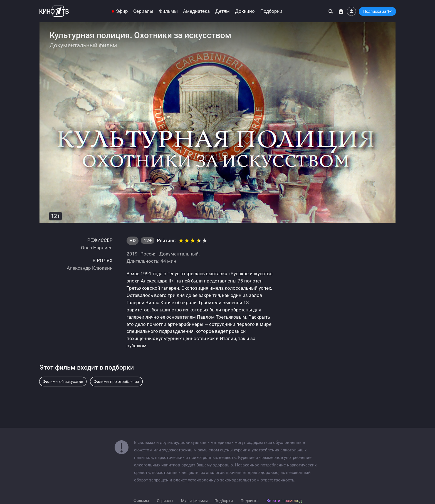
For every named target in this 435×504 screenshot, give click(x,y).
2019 (132, 254)
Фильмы (168, 11)
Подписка (250, 501)
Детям (223, 11)
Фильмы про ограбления (116, 382)
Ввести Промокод (284, 501)
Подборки (271, 11)
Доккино (245, 11)
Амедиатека (196, 11)
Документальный (179, 254)
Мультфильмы (194, 501)
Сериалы (143, 11)
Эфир (122, 11)
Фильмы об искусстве (63, 382)
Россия (149, 254)
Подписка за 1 (377, 11)
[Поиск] (331, 11)
